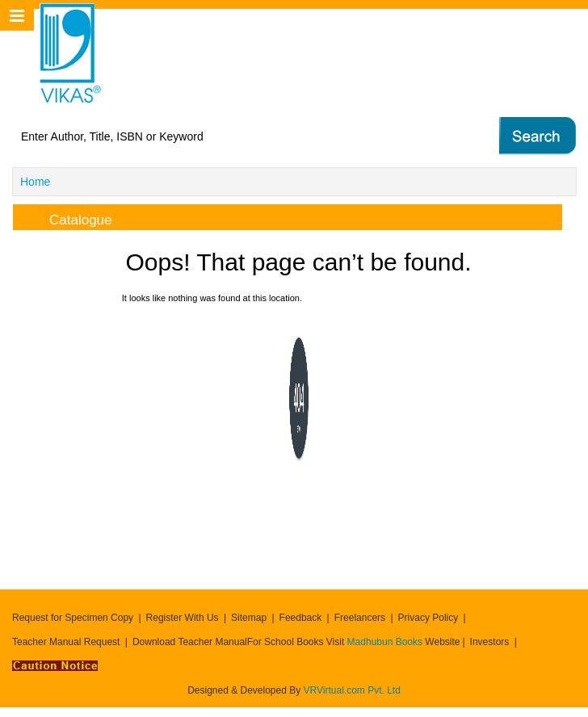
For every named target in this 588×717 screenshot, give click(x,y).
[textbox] (229, 136)
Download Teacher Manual (190, 642)
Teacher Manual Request (66, 642)
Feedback (301, 618)
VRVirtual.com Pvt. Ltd (352, 690)
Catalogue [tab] (68, 218)
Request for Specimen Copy (73, 618)
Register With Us (183, 618)
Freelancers (360, 618)
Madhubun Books (386, 642)
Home (35, 182)
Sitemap (249, 618)
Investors (490, 642)
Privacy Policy (428, 618)
